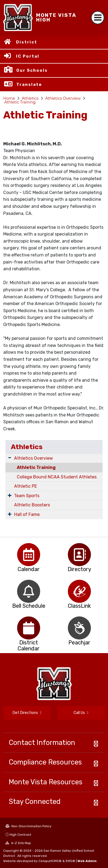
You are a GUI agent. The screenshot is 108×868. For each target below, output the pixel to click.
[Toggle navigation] (98, 18)
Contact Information (42, 742)
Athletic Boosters (32, 505)
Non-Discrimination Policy (28, 826)
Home (9, 98)
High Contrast (20, 835)
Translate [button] (29, 84)
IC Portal (28, 56)
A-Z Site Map (18, 843)
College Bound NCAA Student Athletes (57, 477)
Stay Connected (35, 801)
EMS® (70, 861)
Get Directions (27, 713)
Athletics (30, 98)
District (27, 42)
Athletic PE (26, 486)
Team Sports (27, 496)
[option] (29, 555)
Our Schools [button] (32, 70)
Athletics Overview (63, 98)
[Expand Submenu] (10, 458)
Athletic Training (20, 102)
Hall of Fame (27, 514)
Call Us (81, 713)
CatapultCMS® (50, 861)
